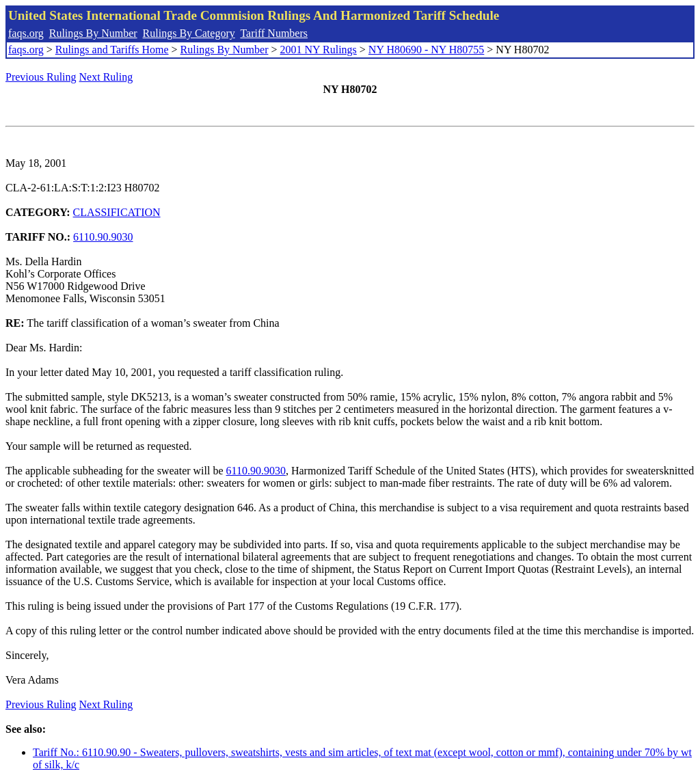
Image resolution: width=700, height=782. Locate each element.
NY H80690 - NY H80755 (426, 50)
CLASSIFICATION (117, 212)
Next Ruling (106, 77)
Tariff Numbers (274, 33)
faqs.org (26, 33)
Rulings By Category (189, 33)
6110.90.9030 (103, 237)
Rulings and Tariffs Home (112, 50)
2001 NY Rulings (319, 50)
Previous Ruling (41, 77)
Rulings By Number (93, 33)
